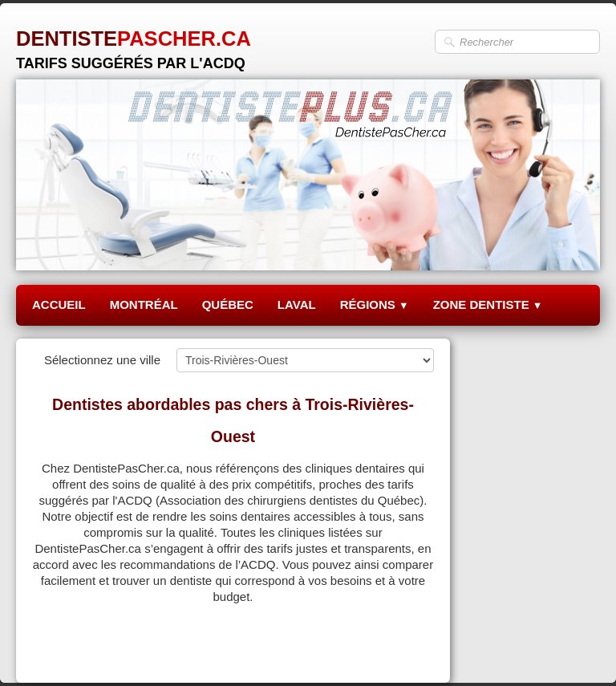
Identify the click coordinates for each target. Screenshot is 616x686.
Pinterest (410, 651)
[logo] (134, 44)
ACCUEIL (59, 304)
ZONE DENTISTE (488, 304)
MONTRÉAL (144, 304)
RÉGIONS (375, 304)
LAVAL (297, 304)
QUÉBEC (228, 304)
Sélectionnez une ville (102, 360)
